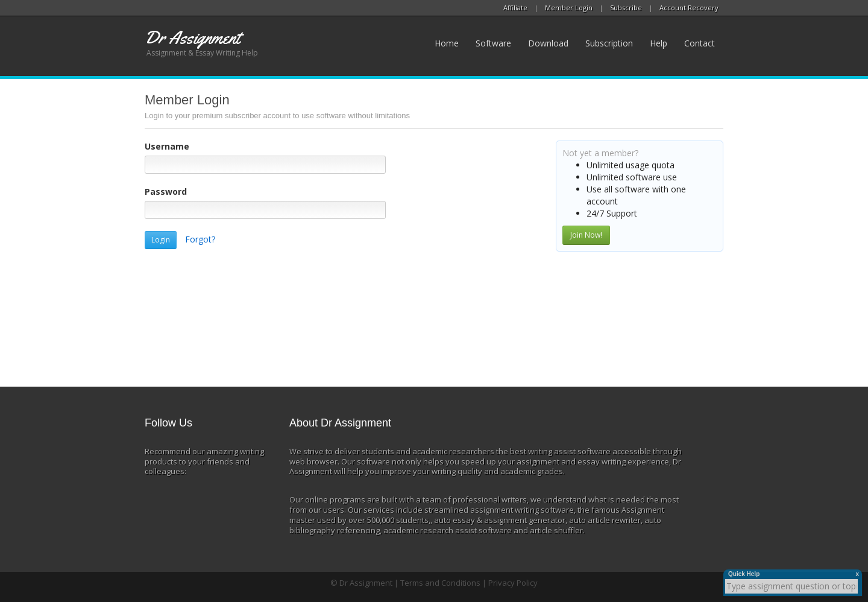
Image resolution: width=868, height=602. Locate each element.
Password (166, 192)
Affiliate (515, 8)
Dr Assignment (366, 583)
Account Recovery (689, 8)
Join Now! (586, 235)
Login (161, 240)
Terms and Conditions (440, 583)
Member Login (569, 8)
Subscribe (626, 8)
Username (167, 146)
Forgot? (200, 239)
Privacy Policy (513, 583)
